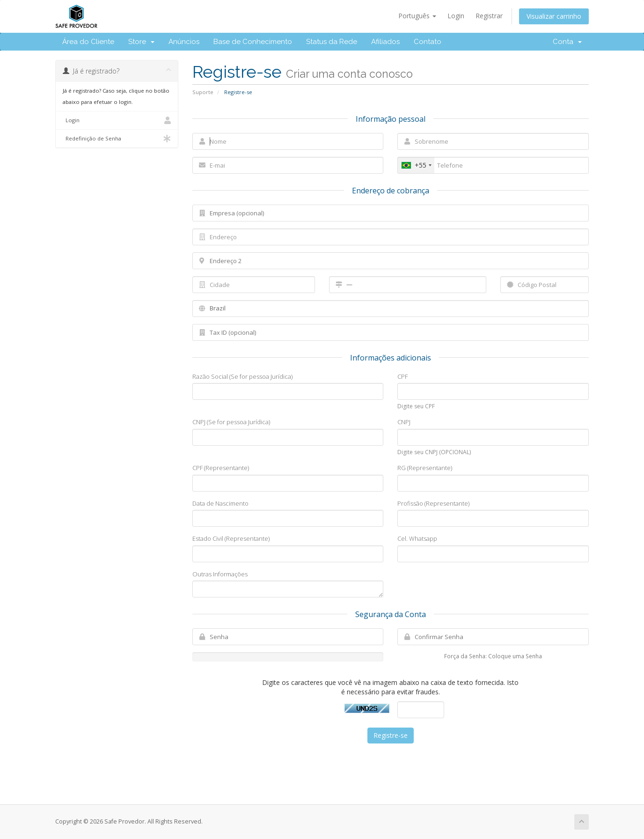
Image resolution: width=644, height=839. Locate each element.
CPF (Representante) (221, 468)
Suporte (203, 92)
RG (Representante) (425, 468)
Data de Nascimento (220, 503)
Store (141, 42)
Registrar (489, 16)
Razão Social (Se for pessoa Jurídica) (242, 376)
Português (417, 16)
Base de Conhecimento (253, 42)
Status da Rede (332, 42)
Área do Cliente (88, 42)
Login (456, 16)
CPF (402, 376)
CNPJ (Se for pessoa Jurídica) (231, 422)
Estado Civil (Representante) (231, 538)
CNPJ (404, 422)
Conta (567, 42)
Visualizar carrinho (554, 16)
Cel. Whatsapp (417, 538)
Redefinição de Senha (117, 139)
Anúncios (184, 42)
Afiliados (385, 42)
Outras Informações (220, 574)
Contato (428, 42)
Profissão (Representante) (433, 503)
